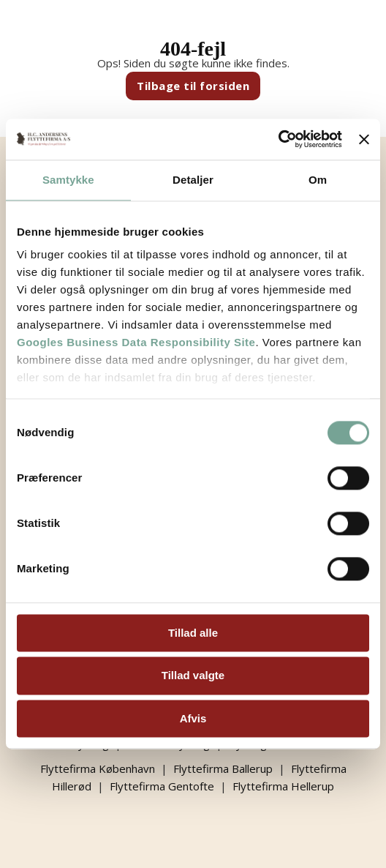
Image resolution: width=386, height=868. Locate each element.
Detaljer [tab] (193, 180)
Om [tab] (318, 180)
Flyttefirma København (98, 768)
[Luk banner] (364, 139)
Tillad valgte (193, 676)
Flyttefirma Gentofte (162, 786)
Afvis (193, 718)
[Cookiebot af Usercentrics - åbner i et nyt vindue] (278, 139)
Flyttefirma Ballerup (223, 768)
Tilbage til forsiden (193, 86)
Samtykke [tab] (68, 180)
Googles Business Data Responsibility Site (136, 342)
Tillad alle (193, 633)
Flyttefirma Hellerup (283, 786)
